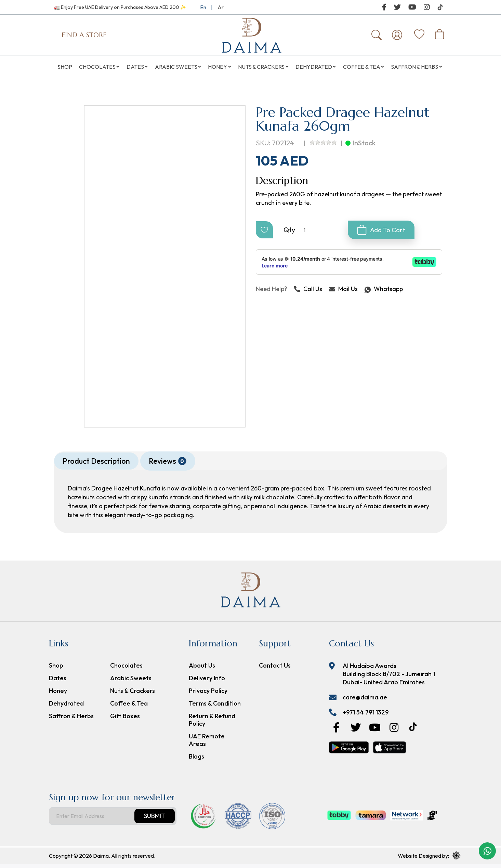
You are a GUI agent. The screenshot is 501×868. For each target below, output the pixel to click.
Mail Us (343, 293)
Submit (155, 820)
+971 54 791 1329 (366, 716)
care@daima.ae (365, 701)
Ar (221, 7)
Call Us (308, 293)
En (203, 7)
